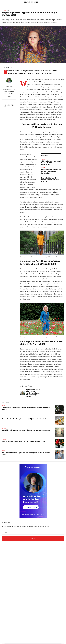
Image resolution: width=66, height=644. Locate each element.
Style (3, 451)
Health (4, 417)
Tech (3, 406)
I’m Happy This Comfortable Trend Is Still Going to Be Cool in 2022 (30, 73)
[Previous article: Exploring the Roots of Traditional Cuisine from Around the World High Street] (30, 391)
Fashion (43, 159)
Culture (4, 10)
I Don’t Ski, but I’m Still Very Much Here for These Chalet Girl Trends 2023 (32, 71)
